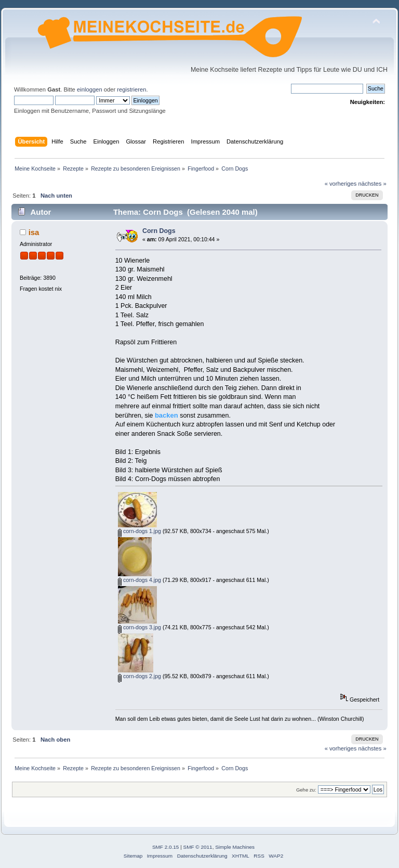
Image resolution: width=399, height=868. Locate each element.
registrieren (131, 89)
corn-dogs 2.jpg (139, 676)
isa (34, 232)
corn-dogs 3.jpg (139, 627)
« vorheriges (341, 184)
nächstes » (373, 184)
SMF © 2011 (198, 847)
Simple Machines (235, 847)
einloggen (90, 89)
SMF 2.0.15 (166, 847)
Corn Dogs (159, 231)
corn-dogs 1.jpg (139, 531)
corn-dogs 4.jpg (139, 580)
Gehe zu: (306, 790)
